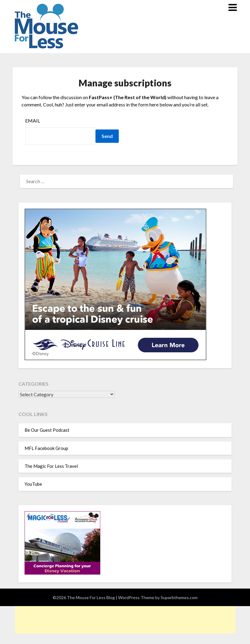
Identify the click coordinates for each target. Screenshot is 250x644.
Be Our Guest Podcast (47, 430)
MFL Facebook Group (46, 448)
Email (33, 121)
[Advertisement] (125, 620)
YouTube (33, 484)
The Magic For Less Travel (51, 466)
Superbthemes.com (179, 597)
